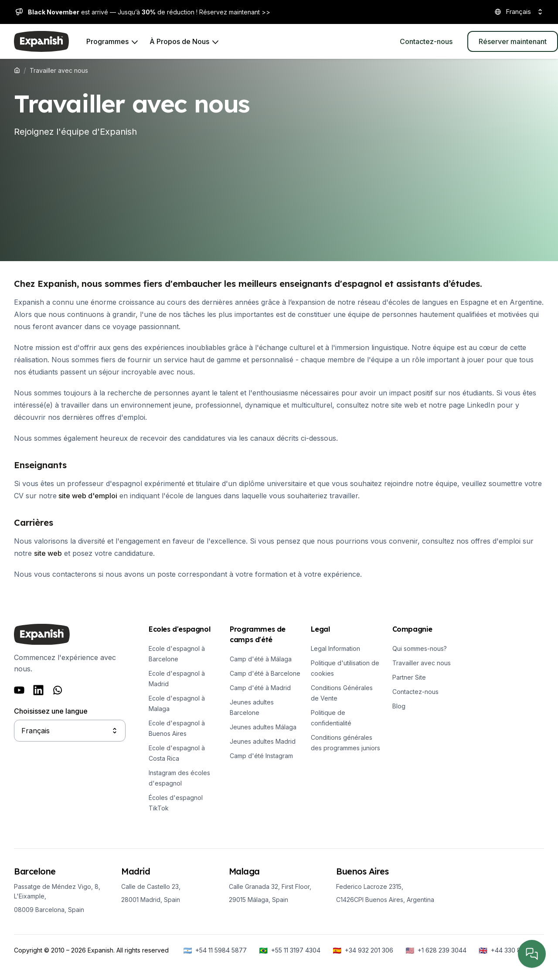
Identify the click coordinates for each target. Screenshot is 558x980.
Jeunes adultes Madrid (263, 741)
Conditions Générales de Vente (342, 693)
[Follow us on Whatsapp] (58, 690)
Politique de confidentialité (331, 718)
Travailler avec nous (422, 663)
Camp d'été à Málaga (261, 659)
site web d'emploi (87, 496)
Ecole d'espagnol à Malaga (177, 703)
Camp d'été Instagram (261, 756)
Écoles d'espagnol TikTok (176, 803)
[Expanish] (41, 41)
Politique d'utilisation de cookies (345, 668)
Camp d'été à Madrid (260, 688)
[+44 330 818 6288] (511, 950)
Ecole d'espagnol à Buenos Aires (177, 728)
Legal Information (335, 648)
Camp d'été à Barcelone (265, 673)
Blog (399, 706)
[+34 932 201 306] (363, 950)
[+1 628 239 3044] (436, 950)
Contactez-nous (415, 692)
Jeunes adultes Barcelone (252, 707)
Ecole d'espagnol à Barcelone (177, 654)
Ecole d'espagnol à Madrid (177, 679)
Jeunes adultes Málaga (263, 727)
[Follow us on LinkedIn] (38, 690)
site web (48, 553)
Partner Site (409, 677)
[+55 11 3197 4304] (290, 950)
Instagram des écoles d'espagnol (179, 778)
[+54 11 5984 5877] (215, 950)
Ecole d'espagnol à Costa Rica (177, 753)
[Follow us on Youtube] (19, 690)
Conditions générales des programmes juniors (345, 743)
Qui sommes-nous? (420, 648)
